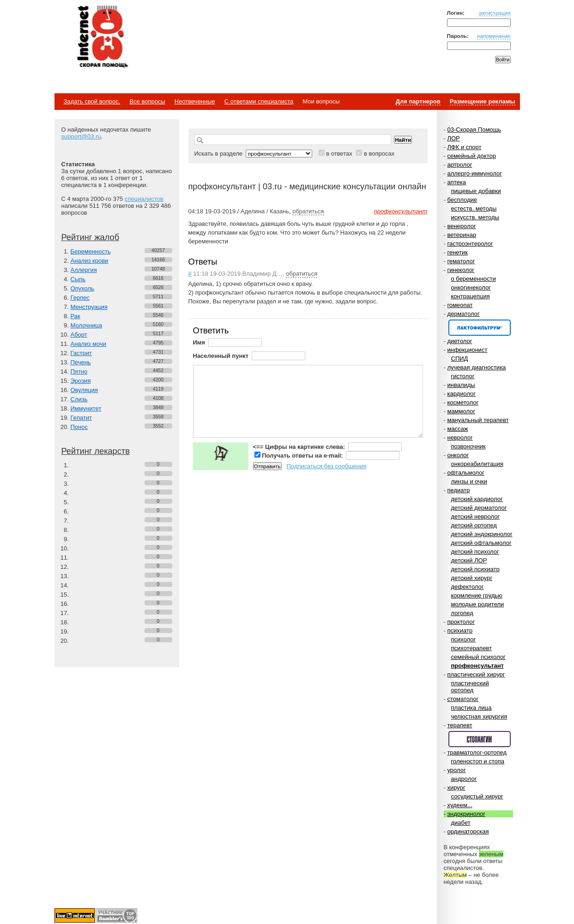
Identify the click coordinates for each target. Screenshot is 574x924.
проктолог (461, 622)
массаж (457, 429)
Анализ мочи (88, 344)
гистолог (463, 376)
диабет (461, 823)
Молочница (87, 325)
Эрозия (81, 381)
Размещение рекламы (483, 101)
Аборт (79, 335)
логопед (462, 613)
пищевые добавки (476, 191)
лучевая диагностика (476, 367)
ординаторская (468, 831)
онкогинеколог (471, 287)
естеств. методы (474, 208)
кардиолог (461, 394)
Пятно (79, 371)
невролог (460, 438)
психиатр (460, 631)
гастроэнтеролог (470, 244)
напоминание (494, 36)
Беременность (91, 251)
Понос (79, 427)
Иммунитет (86, 408)
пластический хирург (476, 674)
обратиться (308, 211)
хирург (456, 788)
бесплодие (462, 200)
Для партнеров (418, 101)
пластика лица (471, 708)
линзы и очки (469, 481)
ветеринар (462, 235)
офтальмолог (466, 473)
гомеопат (460, 305)
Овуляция (84, 390)
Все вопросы (147, 101)
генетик (457, 252)
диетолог (459, 341)
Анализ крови (90, 261)
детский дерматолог (479, 508)
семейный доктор (471, 156)
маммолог (461, 411)
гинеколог (461, 270)
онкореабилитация (477, 464)
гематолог (461, 261)
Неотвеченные (195, 101)
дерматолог (463, 314)
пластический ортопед (470, 687)
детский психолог (475, 552)
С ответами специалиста (259, 101)
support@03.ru (81, 136)
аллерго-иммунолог (474, 173)
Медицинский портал (102, 37)
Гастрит (81, 353)
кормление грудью (477, 595)
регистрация (495, 13)
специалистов (144, 199)
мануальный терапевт (478, 420)
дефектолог (468, 587)
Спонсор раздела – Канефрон (480, 328)
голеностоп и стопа (478, 761)
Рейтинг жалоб (91, 237)
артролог (459, 165)
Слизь (79, 399)
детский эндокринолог (482, 534)
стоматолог (463, 699)
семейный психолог (478, 657)
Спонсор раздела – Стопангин (480, 739)
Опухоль (82, 288)
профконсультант (477, 666)
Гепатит (82, 418)
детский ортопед (474, 525)
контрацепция (471, 296)
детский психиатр (475, 569)
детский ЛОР (469, 560)
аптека (456, 182)
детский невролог (476, 516)
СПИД (460, 359)
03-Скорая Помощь (474, 130)
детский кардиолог (477, 499)
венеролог (461, 226)
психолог (464, 639)
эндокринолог (466, 814)
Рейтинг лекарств (96, 451)
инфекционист (467, 350)
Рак (76, 316)
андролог (464, 779)
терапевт (459, 725)
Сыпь (78, 279)
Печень (81, 362)
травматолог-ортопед (477, 752)
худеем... (459, 805)
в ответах (339, 154)
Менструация (89, 307)
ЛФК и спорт (464, 147)
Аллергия (84, 270)
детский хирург (472, 578)
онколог (458, 455)
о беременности (474, 279)
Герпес (80, 298)
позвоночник (468, 446)
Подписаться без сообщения (326, 466)
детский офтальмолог (481, 543)
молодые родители (478, 604)
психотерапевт (471, 648)
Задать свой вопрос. (92, 101)
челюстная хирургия (479, 716)
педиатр (458, 490)
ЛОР (453, 138)
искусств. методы (475, 217)
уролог (456, 770)
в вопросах (379, 154)
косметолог (463, 402)
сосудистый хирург (477, 796)
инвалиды (461, 385)
